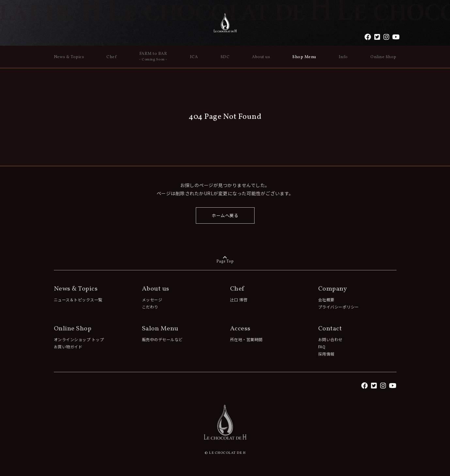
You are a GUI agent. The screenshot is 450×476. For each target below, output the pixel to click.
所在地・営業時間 (246, 339)
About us (261, 57)
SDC (225, 57)
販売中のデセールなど (162, 339)
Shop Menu (304, 57)
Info (343, 57)
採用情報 (326, 354)
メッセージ (152, 300)
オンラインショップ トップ (79, 339)
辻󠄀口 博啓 (239, 300)
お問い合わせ (330, 339)
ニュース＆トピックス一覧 (78, 300)
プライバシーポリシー (339, 307)
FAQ (322, 347)
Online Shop (383, 57)
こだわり (150, 307)
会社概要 (326, 300)
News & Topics (69, 57)
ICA (194, 57)
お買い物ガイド (68, 347)
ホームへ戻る (225, 215)
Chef (111, 57)
